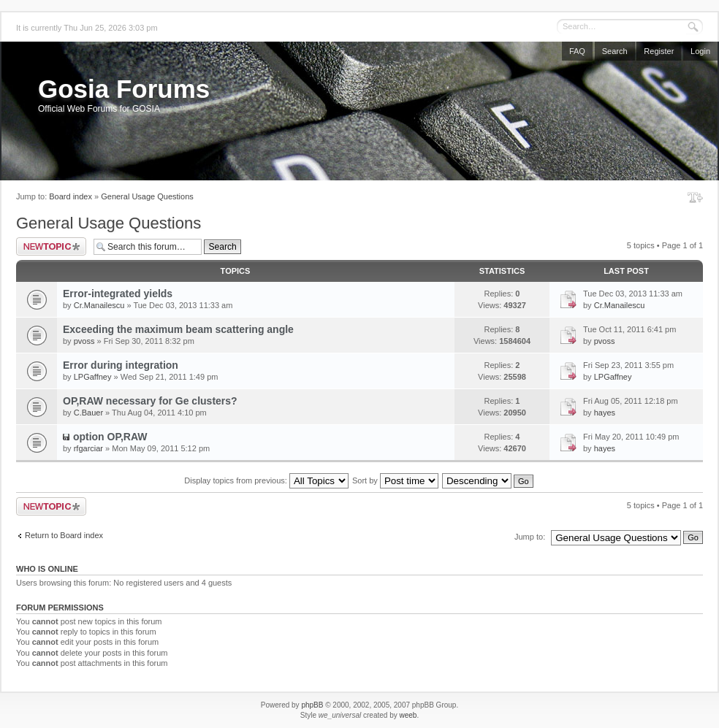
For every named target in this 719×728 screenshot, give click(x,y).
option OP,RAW (110, 437)
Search (615, 51)
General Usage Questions (147, 196)
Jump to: (530, 537)
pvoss (84, 341)
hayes (605, 413)
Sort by (395, 480)
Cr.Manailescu (99, 305)
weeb (408, 715)
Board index (71, 196)
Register (659, 51)
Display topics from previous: (266, 480)
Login (700, 51)
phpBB (312, 705)
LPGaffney (93, 377)
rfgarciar (88, 448)
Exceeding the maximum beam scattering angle (178, 329)
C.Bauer (88, 413)
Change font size (695, 197)
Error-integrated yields (118, 294)
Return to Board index (64, 535)
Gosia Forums (124, 89)
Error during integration (121, 365)
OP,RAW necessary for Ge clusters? (150, 401)
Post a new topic (51, 246)
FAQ (577, 51)
